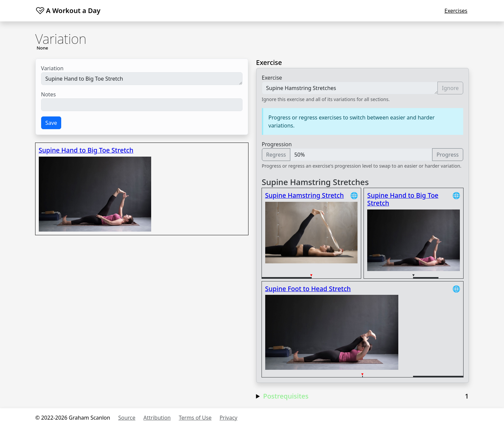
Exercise (272, 78)
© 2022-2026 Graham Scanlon (73, 418)
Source (127, 418)
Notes (48, 94)
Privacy (228, 418)
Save (51, 123)
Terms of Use (195, 418)
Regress (276, 155)
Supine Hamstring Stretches (350, 88)
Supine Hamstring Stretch (305, 195)
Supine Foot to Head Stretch (308, 289)
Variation (52, 68)
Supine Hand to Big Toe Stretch (142, 79)
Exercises (456, 11)
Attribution (157, 418)
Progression (277, 144)
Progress (447, 155)
